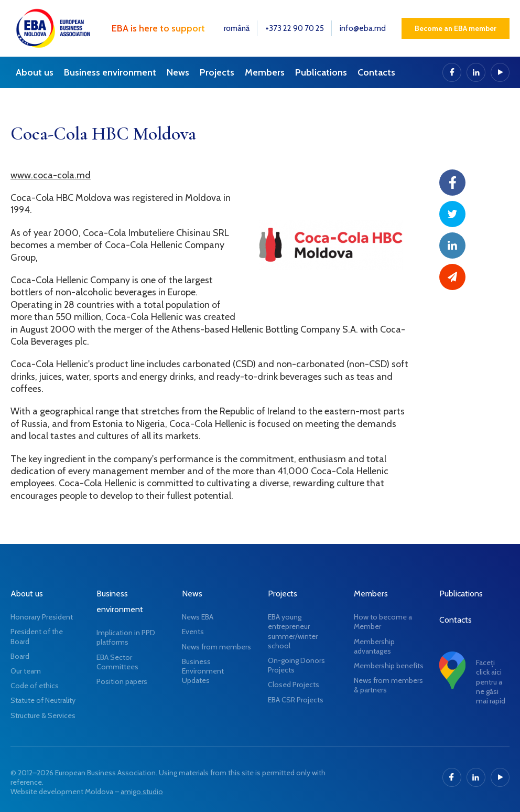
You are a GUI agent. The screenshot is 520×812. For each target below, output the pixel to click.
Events (193, 632)
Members (265, 72)
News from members (216, 647)
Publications (321, 72)
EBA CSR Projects (296, 700)
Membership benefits (389, 666)
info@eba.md (363, 28)
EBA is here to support (158, 28)
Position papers (122, 681)
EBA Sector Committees (117, 662)
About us (35, 72)
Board (20, 656)
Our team (26, 671)
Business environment (110, 72)
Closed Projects (294, 685)
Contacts (376, 72)
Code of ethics (35, 686)
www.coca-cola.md (51, 175)
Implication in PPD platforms (126, 637)
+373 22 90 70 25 (295, 28)
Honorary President (42, 617)
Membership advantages (374, 646)
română (237, 28)
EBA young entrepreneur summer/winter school (293, 631)
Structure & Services (43, 715)
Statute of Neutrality (43, 700)
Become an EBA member (456, 28)
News (178, 72)
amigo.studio (142, 792)
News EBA (198, 617)
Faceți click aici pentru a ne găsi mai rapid (491, 682)
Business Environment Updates (203, 671)
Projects (217, 72)
